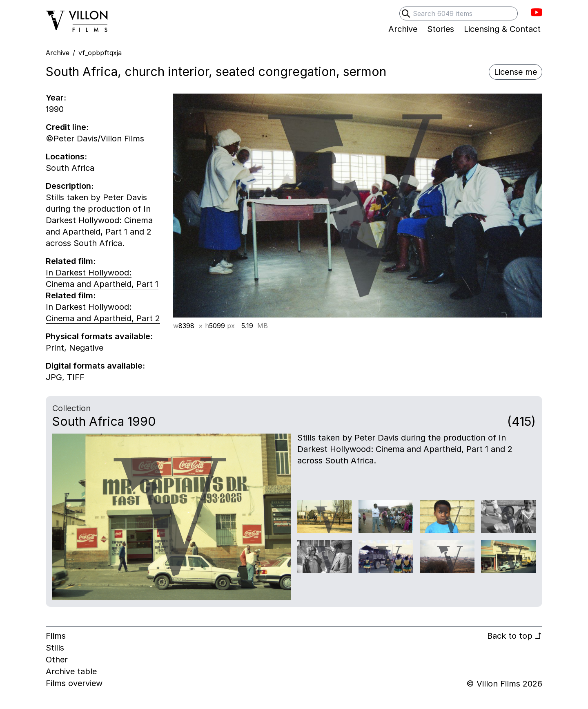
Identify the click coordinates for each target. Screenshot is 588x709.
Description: (70, 186)
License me (516, 72)
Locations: (66, 157)
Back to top (515, 636)
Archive (58, 53)
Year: (56, 98)
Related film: (71, 261)
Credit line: (67, 127)
